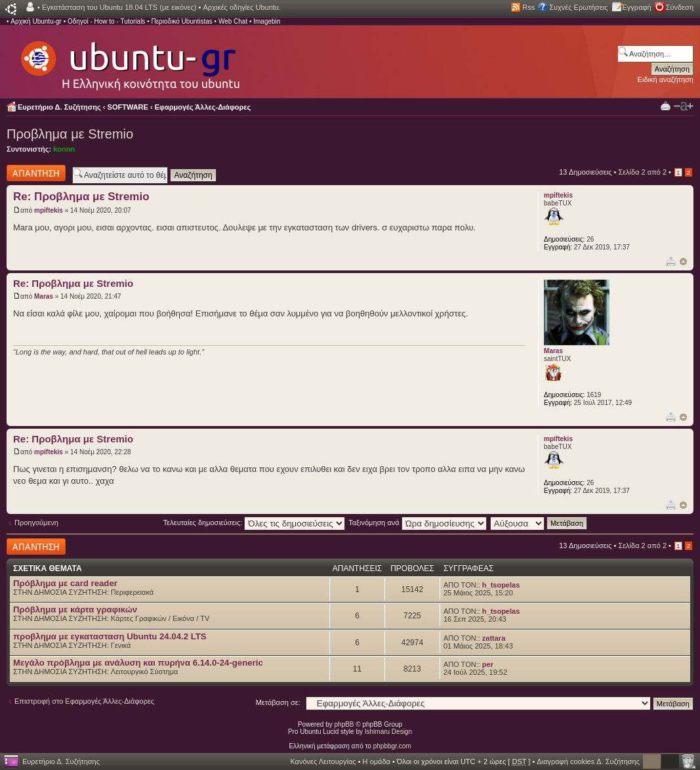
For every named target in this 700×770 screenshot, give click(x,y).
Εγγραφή (637, 7)
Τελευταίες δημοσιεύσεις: (255, 523)
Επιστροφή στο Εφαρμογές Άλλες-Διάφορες (84, 701)
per (488, 664)
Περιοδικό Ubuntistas (181, 21)
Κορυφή (683, 262)
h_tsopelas (501, 585)
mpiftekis (49, 210)
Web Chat (233, 21)
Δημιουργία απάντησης (36, 173)
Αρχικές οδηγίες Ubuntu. (242, 7)
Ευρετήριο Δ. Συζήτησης (59, 107)
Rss (528, 7)
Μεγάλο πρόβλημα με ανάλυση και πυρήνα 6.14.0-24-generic (138, 663)
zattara (494, 638)
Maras (44, 296)
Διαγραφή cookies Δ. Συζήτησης (588, 761)
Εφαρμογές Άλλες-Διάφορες (203, 107)
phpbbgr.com (392, 746)
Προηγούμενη (36, 523)
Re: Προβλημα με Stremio (81, 197)
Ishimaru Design (388, 732)
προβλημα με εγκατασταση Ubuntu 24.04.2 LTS (110, 636)
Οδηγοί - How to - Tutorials (106, 21)
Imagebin (267, 21)
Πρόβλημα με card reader (65, 583)
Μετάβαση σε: (278, 702)
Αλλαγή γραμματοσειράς (684, 106)
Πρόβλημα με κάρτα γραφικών (75, 610)
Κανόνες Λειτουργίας (323, 761)
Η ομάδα (377, 761)
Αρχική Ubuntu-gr (36, 21)
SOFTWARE (128, 107)
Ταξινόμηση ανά (418, 523)
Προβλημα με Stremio (70, 134)
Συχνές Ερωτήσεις (578, 7)
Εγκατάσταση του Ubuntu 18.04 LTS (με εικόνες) (119, 7)
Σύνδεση (680, 7)
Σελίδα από (642, 172)
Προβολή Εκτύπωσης (666, 105)
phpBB (344, 724)
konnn (64, 149)
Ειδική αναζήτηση (666, 79)
